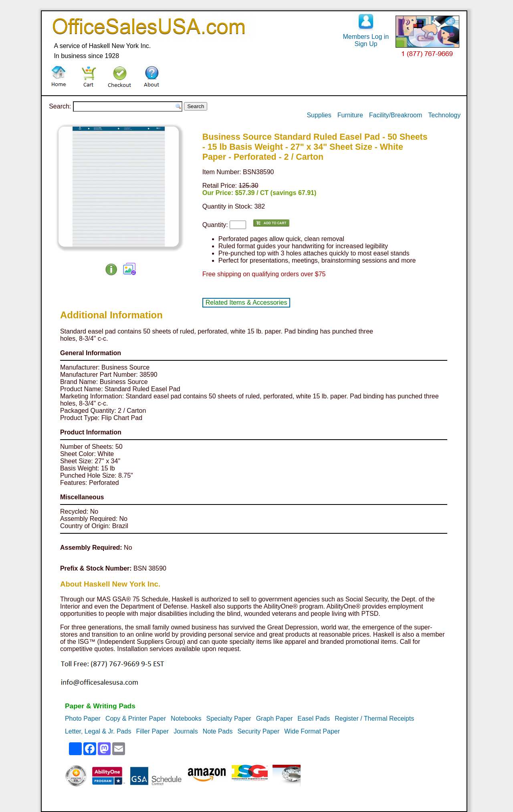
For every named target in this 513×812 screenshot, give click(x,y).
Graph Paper (275, 719)
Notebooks (186, 719)
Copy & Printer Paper (136, 719)
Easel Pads (314, 719)
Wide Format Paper (312, 731)
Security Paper (258, 731)
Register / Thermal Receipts (374, 719)
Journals (186, 731)
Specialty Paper (229, 719)
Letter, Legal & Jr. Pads (98, 731)
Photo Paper (83, 719)
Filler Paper (152, 731)
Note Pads (218, 731)
